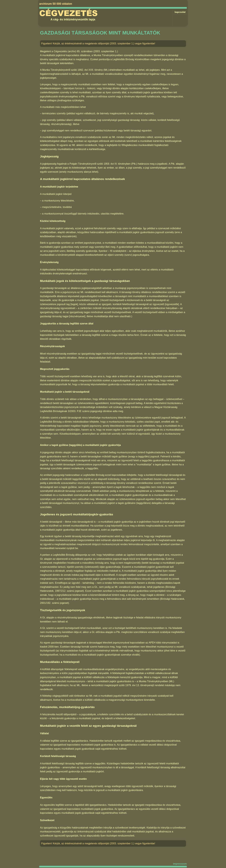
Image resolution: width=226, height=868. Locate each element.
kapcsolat (180, 12)
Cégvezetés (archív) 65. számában (73, 51)
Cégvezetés (68, 13)
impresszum (180, 864)
